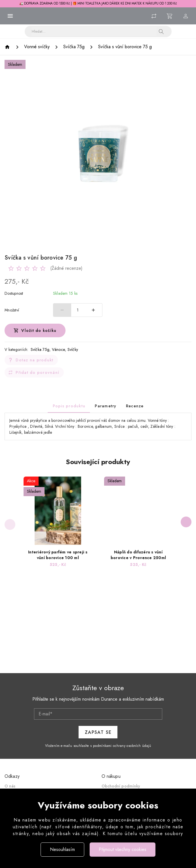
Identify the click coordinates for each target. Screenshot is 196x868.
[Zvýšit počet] (93, 310)
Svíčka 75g (40, 349)
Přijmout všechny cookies (123, 849)
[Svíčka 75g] (74, 47)
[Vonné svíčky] (37, 47)
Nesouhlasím (62, 849)
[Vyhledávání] (94, 31)
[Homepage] (8, 47)
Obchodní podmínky (121, 786)
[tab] (69, 406)
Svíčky (73, 349)
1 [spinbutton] (78, 310)
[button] (161, 31)
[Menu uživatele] (186, 16)
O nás (10, 786)
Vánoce (59, 349)
